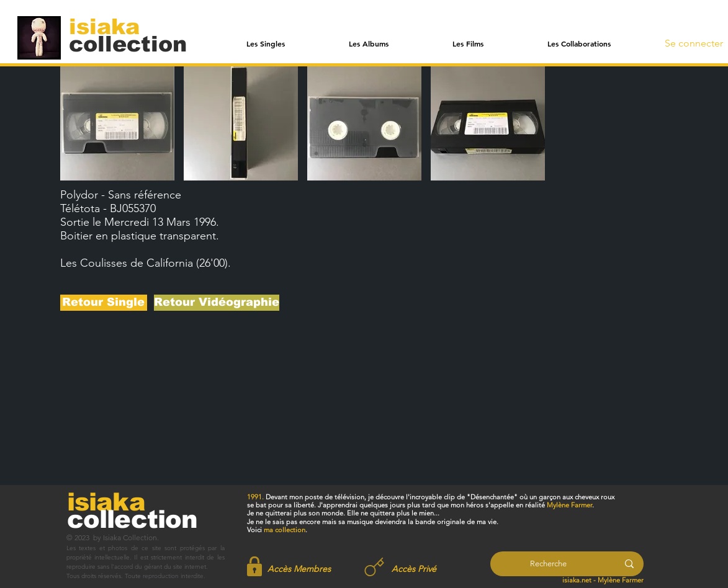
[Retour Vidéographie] (217, 303)
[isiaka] (111, 26)
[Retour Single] (104, 303)
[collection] (128, 44)
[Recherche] (548, 564)
